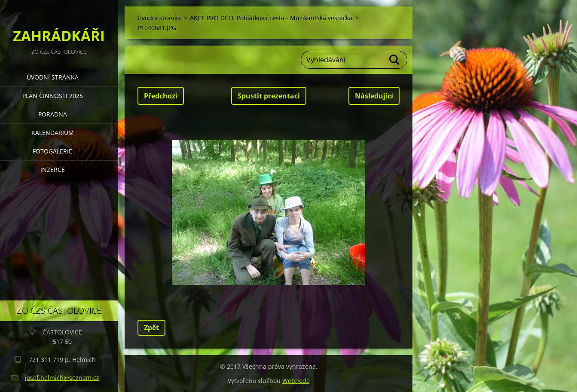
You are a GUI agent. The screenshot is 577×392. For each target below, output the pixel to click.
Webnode (296, 381)
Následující (374, 96)
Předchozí (161, 96)
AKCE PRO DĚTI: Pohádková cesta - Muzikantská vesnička (271, 18)
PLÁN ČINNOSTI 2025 (53, 96)
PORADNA (53, 114)
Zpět (151, 328)
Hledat (395, 60)
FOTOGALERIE (52, 151)
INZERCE (53, 170)
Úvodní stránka (53, 77)
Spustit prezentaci (269, 96)
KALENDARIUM (53, 133)
